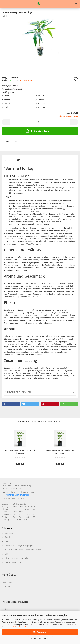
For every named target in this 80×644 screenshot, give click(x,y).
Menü (4, 4)
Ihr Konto (6, 609)
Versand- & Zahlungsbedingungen (19, 546)
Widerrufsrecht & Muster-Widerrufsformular (23, 550)
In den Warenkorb (37, 131)
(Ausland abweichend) (26, 81)
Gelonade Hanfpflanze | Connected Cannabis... (20, 452)
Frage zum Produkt (12, 141)
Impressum (9, 533)
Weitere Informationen (40, 639)
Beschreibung (13, 160)
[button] (11, 404)
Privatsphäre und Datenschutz (17, 558)
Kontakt (8, 541)
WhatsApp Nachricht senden (17, 495)
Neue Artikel (7, 582)
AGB (6, 554)
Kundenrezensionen (17, 392)
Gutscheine (9, 537)
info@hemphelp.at (16, 499)
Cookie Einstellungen (13, 562)
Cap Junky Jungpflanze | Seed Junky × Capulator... (60, 452)
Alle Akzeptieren (40, 632)
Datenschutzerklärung (22, 627)
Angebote (6, 586)
